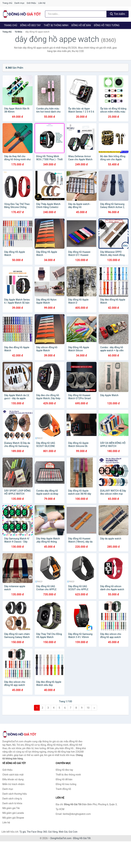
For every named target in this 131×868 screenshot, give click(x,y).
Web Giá (63, 832)
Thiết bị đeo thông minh (68, 775)
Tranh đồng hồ (63, 789)
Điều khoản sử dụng (13, 779)
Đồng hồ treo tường (107, 25)
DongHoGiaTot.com (61, 838)
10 (88, 708)
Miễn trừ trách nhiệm (13, 784)
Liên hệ (42, 3)
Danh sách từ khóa (12, 803)
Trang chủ (7, 3)
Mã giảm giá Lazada (13, 813)
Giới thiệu (31, 3)
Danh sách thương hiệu (15, 794)
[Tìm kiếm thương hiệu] (76, 14)
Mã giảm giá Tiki (11, 808)
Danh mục (20, 3)
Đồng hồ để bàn (81, 25)
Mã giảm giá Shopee (13, 818)
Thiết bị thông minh (56, 25)
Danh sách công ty (12, 799)
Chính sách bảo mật (13, 775)
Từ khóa (18, 32)
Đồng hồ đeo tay (30, 25)
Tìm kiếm (118, 14)
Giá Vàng (53, 832)
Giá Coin (73, 832)
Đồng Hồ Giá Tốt (82, 838)
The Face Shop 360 (37, 832)
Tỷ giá (23, 832)
